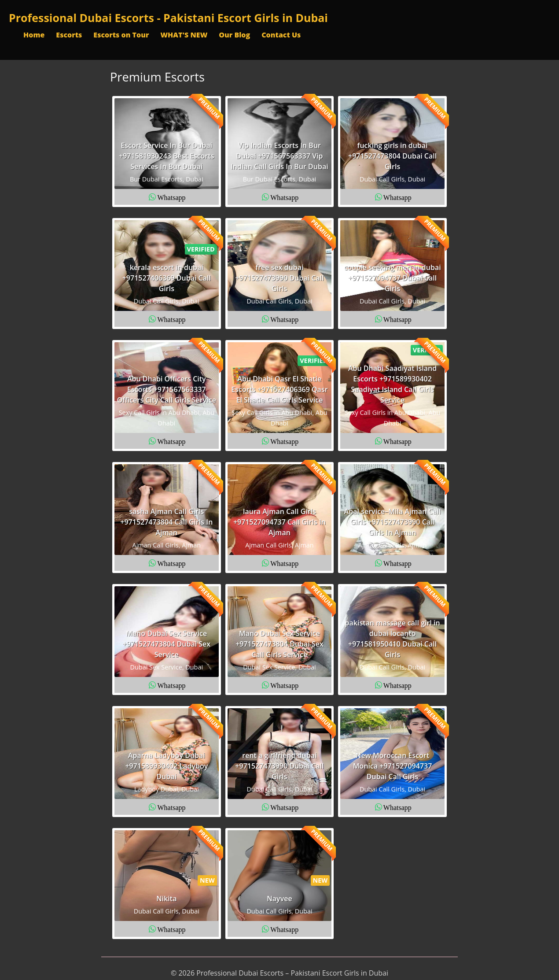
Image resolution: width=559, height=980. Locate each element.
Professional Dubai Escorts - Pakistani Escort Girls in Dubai (168, 18)
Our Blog (234, 35)
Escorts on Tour (121, 35)
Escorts (69, 35)
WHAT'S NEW (184, 35)
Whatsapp (172, 197)
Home (34, 35)
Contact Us (281, 35)
